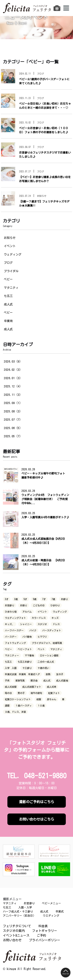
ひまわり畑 (11, 612)
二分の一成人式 (46, 662)
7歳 (53, 599)
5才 (25, 599)
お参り (64, 599)
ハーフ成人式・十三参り (18, 912)
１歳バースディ (24, 706)
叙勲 (48, 674)
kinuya (11, 969)
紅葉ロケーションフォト (18, 699)
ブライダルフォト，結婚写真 (47, 643)
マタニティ (11, 288)
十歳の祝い (43, 668)
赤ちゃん (52, 699)
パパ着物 (27, 637)
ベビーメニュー (51, 903)
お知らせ (10, 238)
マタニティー (12, 655)
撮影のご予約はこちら (37, 802)
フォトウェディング (15, 643)
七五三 (8, 296)
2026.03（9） (13, 361)
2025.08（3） (13, 411)
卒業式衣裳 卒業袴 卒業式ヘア (22, 674)
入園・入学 (25, 907)
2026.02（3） (13, 370)
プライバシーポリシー (45, 940)
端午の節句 (36, 693)
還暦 (7, 706)
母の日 (8, 693)
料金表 (43, 926)
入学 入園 (11, 668)
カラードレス (39, 618)
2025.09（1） (13, 403)
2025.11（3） (13, 395)
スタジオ (42, 624)
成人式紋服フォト (32, 687)
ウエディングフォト (15, 618)
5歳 (35, 599)
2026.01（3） (13, 378)
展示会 (34, 680)
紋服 (39, 699)
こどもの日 (39, 605)
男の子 (21, 693)
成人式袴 (52, 687)
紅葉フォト (54, 693)
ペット (41, 649)
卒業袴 (8, 321)
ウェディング (13, 254)
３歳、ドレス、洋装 (15, 712)
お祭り (24, 605)
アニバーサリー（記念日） (19, 916)
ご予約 (41, 935)
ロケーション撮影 (49, 655)
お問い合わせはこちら (37, 819)
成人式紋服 (11, 687)
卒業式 (60, 912)
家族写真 (20, 680)
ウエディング (51, 916)
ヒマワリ (42, 637)
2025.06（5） (13, 428)
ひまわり (55, 605)
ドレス (56, 624)
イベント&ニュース (16, 935)
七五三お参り (25, 662)
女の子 (60, 674)
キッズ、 (10, 624)
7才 (44, 599)
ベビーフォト (25, 649)
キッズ (55, 618)
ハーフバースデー (14, 630)
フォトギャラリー (45, 931)
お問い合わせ (12, 940)
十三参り (27, 668)
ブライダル (11, 271)
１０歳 (41, 706)
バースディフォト (52, 630)
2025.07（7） (13, 420)
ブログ (8, 263)
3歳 (16, 599)
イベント (10, 246)
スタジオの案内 (14, 931)
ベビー (8, 279)
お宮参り (10, 605)
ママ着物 (29, 655)
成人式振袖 (62, 680)
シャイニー (26, 624)
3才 (7, 599)
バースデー (11, 637)
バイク (33, 630)
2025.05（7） (13, 436)
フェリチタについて (17, 926)
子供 (7, 680)
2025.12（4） (13, 386)
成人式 (8, 304)
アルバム (27, 612)
